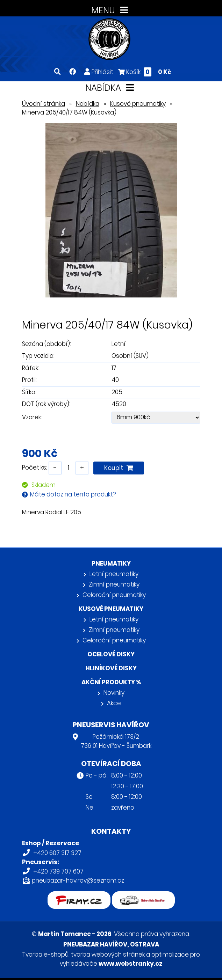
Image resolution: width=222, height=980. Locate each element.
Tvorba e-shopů (45, 955)
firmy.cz (79, 896)
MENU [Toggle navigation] (111, 10)
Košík (145, 72)
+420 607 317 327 (57, 853)
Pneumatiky (111, 563)
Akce (114, 703)
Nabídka (88, 104)
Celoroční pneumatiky (114, 595)
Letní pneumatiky (114, 574)
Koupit (119, 468)
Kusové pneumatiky (138, 104)
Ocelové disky (111, 654)
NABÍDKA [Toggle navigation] (111, 88)
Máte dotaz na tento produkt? (73, 494)
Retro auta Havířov (143, 896)
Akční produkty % (111, 682)
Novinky (114, 693)
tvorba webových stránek (108, 955)
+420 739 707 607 (58, 871)
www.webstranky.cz (131, 964)
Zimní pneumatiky (114, 584)
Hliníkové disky (111, 668)
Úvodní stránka (44, 104)
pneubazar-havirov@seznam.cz (78, 880)
